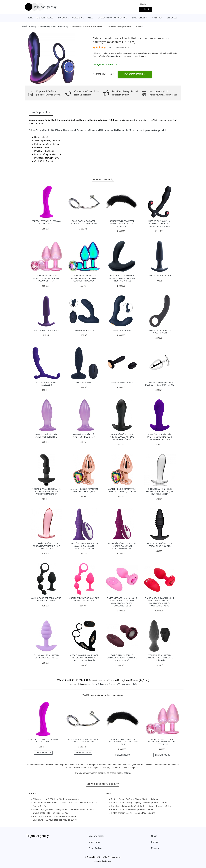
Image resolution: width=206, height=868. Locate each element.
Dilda (90, 18)
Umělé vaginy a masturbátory (112, 18)
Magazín (155, 848)
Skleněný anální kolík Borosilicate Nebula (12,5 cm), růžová (46, 546)
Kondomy (63, 18)
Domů (30, 18)
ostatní (114, 56)
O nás (154, 836)
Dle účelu (172, 18)
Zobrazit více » (140, 56)
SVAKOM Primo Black (122, 382)
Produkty (33, 26)
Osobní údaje (95, 848)
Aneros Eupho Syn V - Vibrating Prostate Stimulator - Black (160, 224)
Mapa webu (94, 842)
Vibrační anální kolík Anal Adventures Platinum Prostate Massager (46, 492)
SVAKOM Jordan (84, 382)
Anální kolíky (63, 26)
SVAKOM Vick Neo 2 (84, 330)
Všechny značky (97, 836)
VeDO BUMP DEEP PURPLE (46, 330)
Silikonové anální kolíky (107, 684)
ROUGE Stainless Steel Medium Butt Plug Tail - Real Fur (122, 224)
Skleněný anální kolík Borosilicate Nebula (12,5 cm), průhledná (160, 492)
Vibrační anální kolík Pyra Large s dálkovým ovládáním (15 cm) (122, 546)
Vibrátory (77, 18)
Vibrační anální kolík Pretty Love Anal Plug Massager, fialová (160, 437)
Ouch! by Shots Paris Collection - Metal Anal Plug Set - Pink (46, 278)
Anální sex (157, 18)
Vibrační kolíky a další (47, 26)
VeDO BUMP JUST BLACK (160, 276)
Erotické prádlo (45, 18)
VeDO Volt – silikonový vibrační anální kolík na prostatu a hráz (122, 278)
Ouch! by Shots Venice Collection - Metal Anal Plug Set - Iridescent (84, 278)
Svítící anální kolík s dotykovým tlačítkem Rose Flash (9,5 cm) (122, 658)
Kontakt (155, 842)
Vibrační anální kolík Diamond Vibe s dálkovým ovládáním (160, 658)
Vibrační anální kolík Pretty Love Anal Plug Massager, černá (122, 437)
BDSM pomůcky (139, 18)
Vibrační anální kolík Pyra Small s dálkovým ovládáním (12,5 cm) (84, 546)
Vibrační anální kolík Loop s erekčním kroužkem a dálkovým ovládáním (84, 658)
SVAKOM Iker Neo (122, 330)
